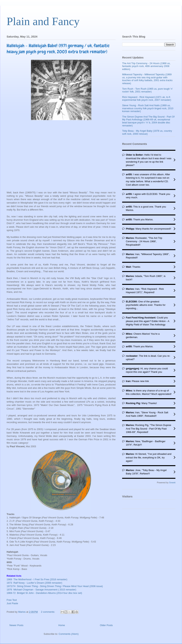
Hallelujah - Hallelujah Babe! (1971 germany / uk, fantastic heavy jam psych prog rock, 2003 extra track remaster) (58, 49)
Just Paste (12, 603)
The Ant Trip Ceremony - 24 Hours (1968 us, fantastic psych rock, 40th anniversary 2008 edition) (146, 66)
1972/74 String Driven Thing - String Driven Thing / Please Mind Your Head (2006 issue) (55, 586)
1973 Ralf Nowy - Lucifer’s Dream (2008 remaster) (34, 583)
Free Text (12, 600)
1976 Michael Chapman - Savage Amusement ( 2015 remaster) (42, 590)
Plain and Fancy (43, 21)
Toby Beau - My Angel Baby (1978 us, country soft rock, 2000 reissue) (147, 132)
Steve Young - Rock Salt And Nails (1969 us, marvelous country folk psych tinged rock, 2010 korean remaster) (148, 108)
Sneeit (172, 482)
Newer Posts (16, 625)
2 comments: (48, 612)
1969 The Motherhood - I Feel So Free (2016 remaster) (37, 579)
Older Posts (106, 625)
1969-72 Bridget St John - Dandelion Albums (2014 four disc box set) (44, 593)
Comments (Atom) (69, 634)
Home (62, 625)
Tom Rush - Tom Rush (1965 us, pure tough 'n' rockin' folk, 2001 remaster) (147, 90)
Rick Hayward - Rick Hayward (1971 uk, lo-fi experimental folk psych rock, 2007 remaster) (147, 99)
